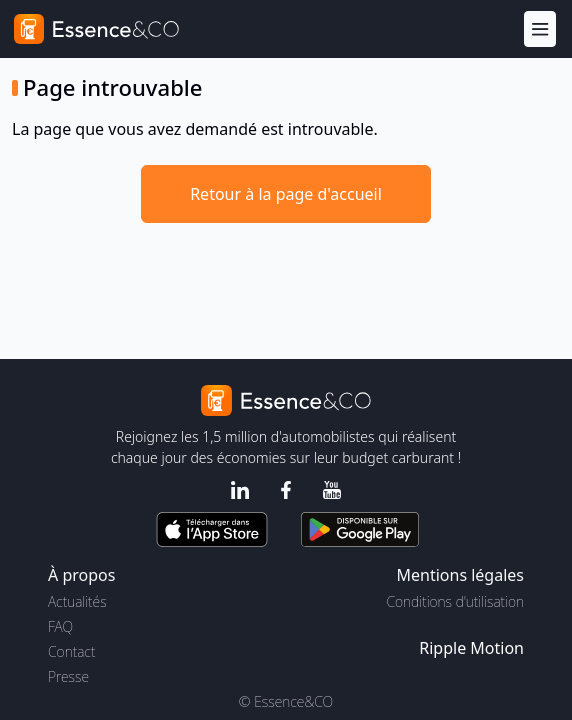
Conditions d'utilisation (455, 601)
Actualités (77, 601)
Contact (71, 651)
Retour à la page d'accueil (286, 194)
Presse (68, 676)
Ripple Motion (471, 648)
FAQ (60, 626)
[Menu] (540, 29)
